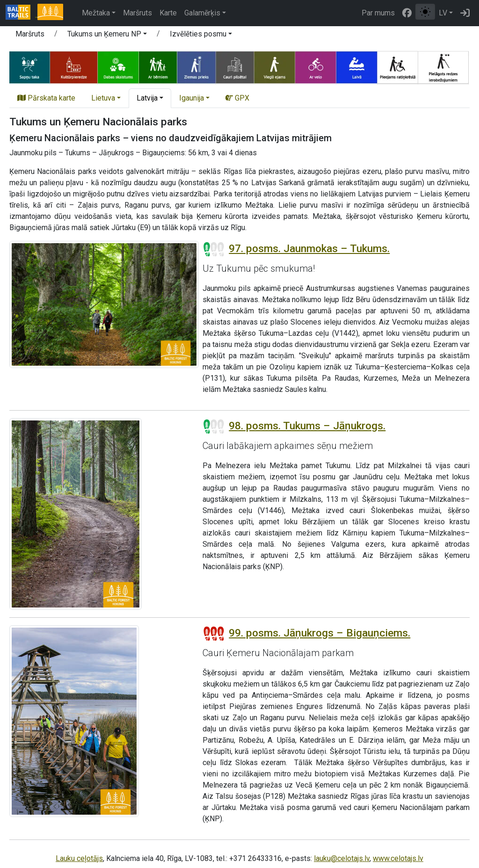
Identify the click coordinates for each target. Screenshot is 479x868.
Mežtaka (96, 13)
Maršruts (138, 13)
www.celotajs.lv (398, 858)
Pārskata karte (46, 98)
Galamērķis (202, 13)
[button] (107, 36)
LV (443, 13)
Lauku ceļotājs (79, 858)
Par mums (378, 13)
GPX (237, 98)
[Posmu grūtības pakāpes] (214, 249)
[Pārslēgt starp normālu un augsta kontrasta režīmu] (425, 12)
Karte (168, 13)
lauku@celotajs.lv (342, 858)
